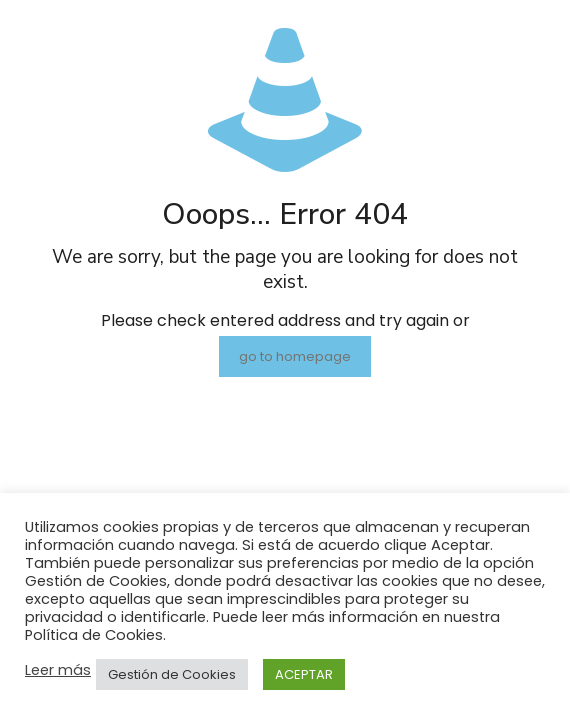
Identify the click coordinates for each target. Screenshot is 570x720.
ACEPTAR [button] (304, 674)
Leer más (58, 670)
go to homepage (295, 356)
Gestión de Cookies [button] (172, 674)
